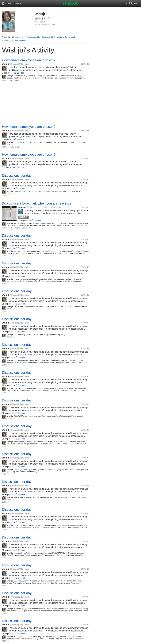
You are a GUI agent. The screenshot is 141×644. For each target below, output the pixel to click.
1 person (21, 73)
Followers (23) (8, 40)
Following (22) (21, 40)
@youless (31, 207)
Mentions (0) (62, 37)
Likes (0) (72, 37)
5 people (22, 188)
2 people (28, 228)
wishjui (6, 64)
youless (22, 207)
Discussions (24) (18, 37)
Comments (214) (48, 37)
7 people (38, 220)
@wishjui (14, 64)
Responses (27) (33, 37)
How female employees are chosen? (29, 60)
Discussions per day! (17, 176)
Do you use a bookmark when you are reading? (37, 203)
